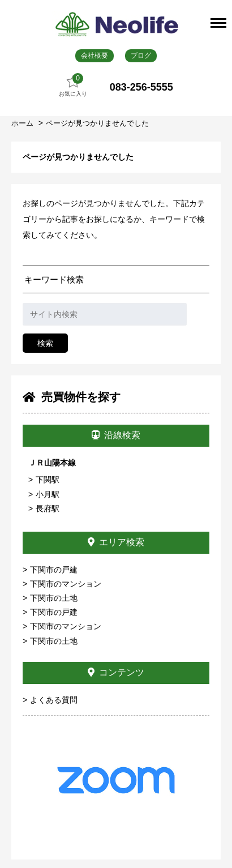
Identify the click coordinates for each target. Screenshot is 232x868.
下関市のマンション (66, 584)
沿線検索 (116, 435)
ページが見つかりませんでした (97, 123)
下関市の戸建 (54, 570)
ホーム (23, 123)
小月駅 (48, 494)
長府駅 (48, 508)
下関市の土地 (54, 598)
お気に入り (73, 85)
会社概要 (94, 55)
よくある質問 (54, 700)
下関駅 (48, 480)
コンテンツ (116, 672)
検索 (45, 343)
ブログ (141, 55)
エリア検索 (116, 542)
